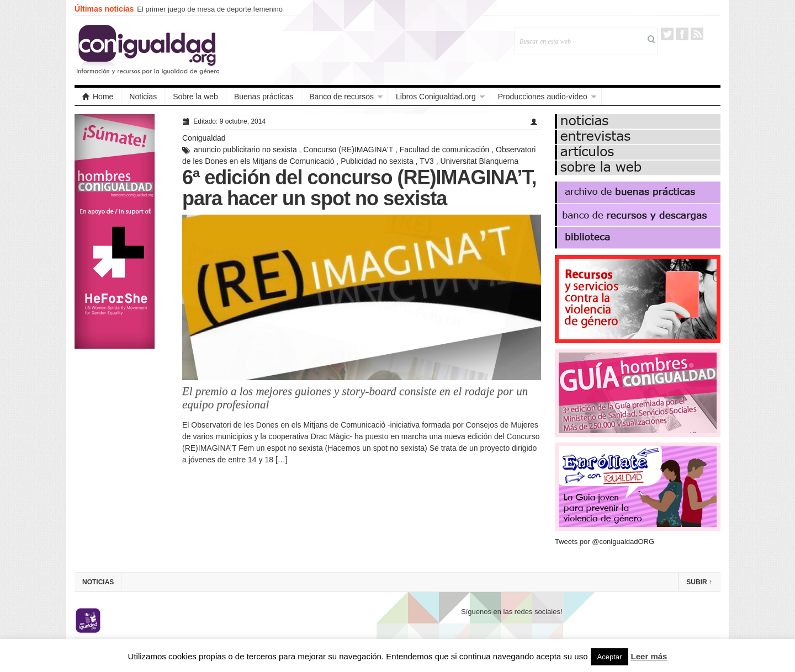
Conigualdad (204, 138)
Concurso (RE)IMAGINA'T (348, 150)
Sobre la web (195, 97)
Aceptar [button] (610, 657)
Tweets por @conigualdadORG (605, 542)
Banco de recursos (341, 97)
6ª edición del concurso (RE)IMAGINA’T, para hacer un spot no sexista (359, 188)
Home (98, 97)
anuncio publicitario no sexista (245, 150)
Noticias (143, 97)
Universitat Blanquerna (479, 161)
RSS (697, 34)
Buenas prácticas (264, 97)
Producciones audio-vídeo (543, 97)
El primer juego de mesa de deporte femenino (210, 9)
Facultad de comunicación (445, 150)
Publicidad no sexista (377, 161)
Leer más (649, 656)
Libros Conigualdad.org (436, 97)
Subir (699, 582)
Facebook (682, 34)
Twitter (667, 34)
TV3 (427, 161)
